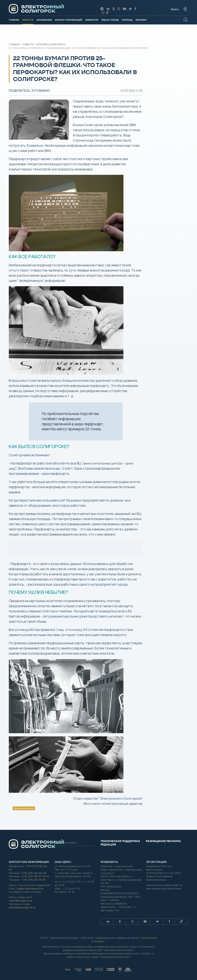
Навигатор (92, 20)
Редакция (108, 845)
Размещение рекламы (163, 841)
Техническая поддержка (120, 841)
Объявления (44, 20)
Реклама (141, 20)
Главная (14, 20)
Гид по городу (110, 20)
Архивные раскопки (24, 808)
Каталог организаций (69, 20)
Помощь (127, 20)
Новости (28, 20)
